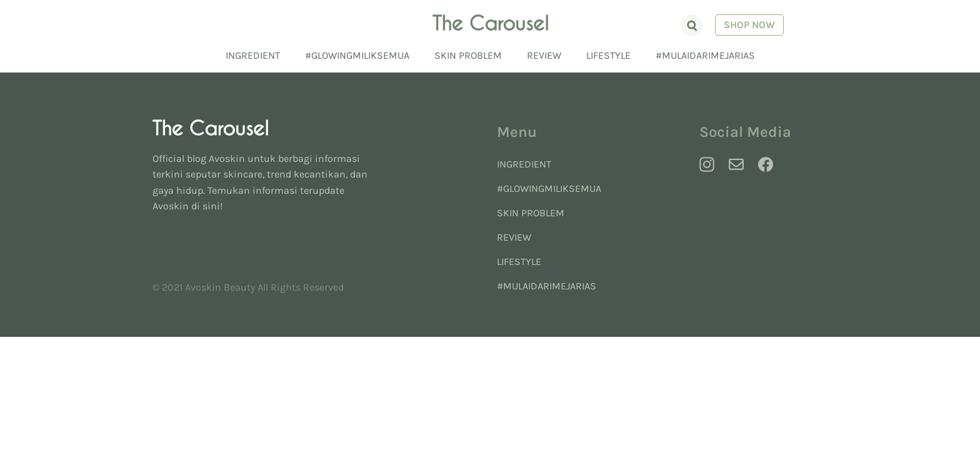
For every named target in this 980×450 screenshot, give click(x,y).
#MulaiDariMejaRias (705, 55)
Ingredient (253, 55)
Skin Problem (468, 55)
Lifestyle (608, 55)
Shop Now (742, 25)
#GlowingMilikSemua (357, 55)
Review (544, 55)
